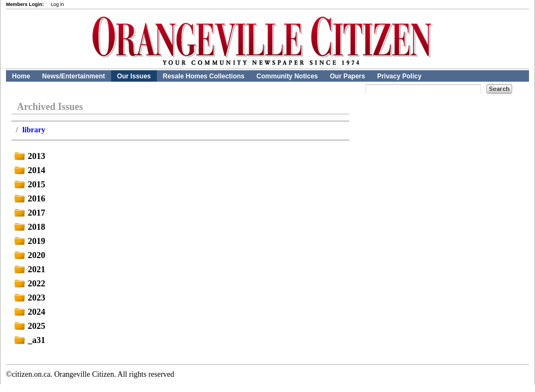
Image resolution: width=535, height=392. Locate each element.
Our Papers (347, 76)
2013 (28, 156)
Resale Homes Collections (204, 76)
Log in (57, 4)
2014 (28, 170)
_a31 (28, 340)
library (34, 130)
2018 (28, 227)
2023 (28, 298)
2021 (28, 269)
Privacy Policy (399, 76)
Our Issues (134, 76)
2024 (28, 312)
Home (21, 76)
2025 (28, 326)
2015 (28, 184)
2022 (28, 283)
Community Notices (287, 76)
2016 (28, 198)
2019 (28, 241)
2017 (28, 213)
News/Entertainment (73, 76)
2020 (28, 255)
